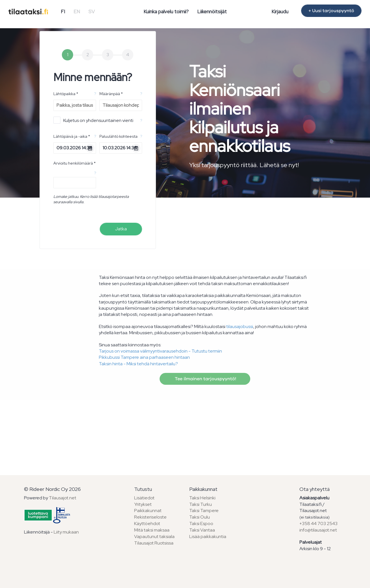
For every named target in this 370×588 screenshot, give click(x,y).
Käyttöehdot (147, 523)
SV (92, 12)
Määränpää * (111, 94)
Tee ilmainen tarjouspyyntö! (205, 379)
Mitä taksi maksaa (152, 530)
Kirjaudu (280, 12)
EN (77, 12)
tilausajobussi (240, 326)
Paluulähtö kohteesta (118, 136)
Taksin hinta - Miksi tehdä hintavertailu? (138, 364)
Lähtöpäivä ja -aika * (72, 136)
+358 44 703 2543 (318, 523)
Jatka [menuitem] (121, 229)
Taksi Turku (201, 504)
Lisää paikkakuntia (208, 536)
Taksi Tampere (204, 511)
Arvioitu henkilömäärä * (75, 163)
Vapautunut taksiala (154, 536)
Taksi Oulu (200, 517)
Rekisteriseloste (150, 517)
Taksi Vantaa (202, 530)
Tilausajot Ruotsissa (154, 543)
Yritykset (143, 504)
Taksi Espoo (201, 523)
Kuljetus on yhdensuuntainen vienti (93, 120)
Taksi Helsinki (202, 498)
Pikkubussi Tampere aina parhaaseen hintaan (144, 357)
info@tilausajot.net (318, 530)
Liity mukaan (66, 532)
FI (63, 12)
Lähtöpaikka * (66, 94)
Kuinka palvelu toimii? (166, 12)
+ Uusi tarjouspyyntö (331, 11)
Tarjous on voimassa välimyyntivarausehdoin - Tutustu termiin (160, 351)
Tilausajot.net (63, 498)
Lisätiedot (144, 498)
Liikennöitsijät (212, 12)
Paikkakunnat (148, 511)
